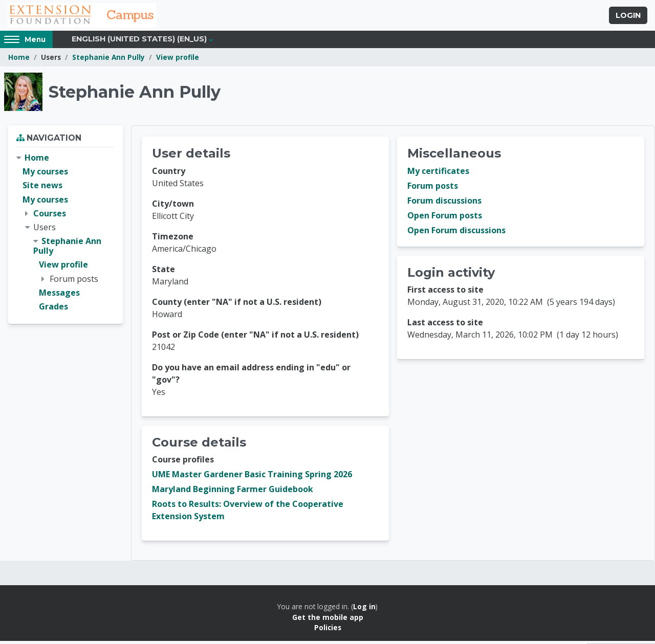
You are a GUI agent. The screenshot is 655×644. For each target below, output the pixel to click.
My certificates (438, 174)
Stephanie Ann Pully (108, 60)
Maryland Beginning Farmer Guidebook (233, 492)
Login (628, 17)
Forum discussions (444, 204)
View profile (178, 60)
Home (19, 60)
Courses (50, 216)
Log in (364, 609)
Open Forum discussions (456, 233)
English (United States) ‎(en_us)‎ (139, 42)
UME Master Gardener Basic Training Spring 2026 (252, 477)
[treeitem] (65, 235)
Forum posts (433, 189)
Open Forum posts (445, 218)
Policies (328, 630)
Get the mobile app (328, 620)
